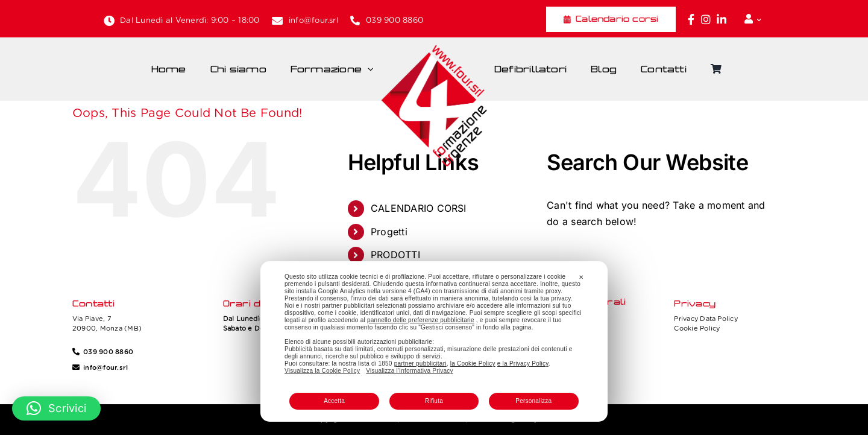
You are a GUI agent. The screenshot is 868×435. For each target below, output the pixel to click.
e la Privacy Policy (523, 364)
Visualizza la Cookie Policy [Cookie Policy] (322, 371)
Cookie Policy (697, 328)
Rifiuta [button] (434, 401)
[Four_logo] (434, 49)
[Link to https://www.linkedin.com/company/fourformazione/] (722, 19)
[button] (56, 408)
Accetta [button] (334, 401)
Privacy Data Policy (706, 319)
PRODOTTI (395, 255)
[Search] (562, 258)
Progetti (389, 232)
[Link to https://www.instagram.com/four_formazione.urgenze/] (706, 19)
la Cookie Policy (473, 364)
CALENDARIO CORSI (419, 208)
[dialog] (434, 341)
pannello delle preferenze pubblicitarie (421, 320)
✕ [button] (581, 277)
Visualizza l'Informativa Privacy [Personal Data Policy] (409, 371)
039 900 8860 (395, 20)
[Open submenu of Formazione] (374, 69)
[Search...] (661, 258)
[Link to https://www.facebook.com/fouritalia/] (691, 19)
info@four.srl (313, 20)
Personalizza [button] (533, 401)
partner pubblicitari (420, 364)
